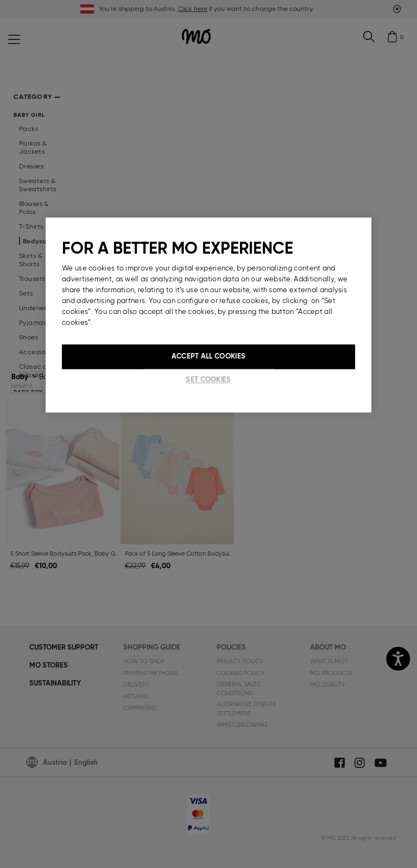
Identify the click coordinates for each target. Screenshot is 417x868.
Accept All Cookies (208, 357)
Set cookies (208, 379)
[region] (208, 315)
